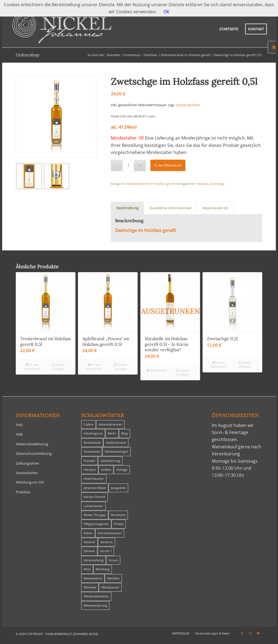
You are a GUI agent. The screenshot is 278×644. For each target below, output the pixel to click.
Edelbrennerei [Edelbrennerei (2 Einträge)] (116, 442)
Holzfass (202, 184)
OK (166, 12)
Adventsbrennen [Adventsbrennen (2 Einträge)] (110, 424)
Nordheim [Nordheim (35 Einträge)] (118, 515)
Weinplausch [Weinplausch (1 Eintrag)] (110, 587)
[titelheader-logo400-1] (62, 29)
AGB (19, 434)
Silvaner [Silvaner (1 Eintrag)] (89, 551)
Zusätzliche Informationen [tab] (170, 208)
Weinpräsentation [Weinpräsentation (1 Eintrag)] (96, 596)
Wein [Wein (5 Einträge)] (87, 569)
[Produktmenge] (128, 165)
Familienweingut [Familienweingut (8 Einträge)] (116, 451)
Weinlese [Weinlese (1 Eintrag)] (90, 587)
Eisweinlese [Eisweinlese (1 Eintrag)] (92, 451)
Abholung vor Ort (30, 482)
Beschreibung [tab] (127, 208)
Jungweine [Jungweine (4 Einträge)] (118, 488)
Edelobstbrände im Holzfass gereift (151, 184)
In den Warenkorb (168, 165)
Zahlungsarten (27, 463)
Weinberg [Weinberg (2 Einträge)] (103, 569)
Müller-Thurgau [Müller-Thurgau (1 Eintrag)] (95, 515)
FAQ (19, 425)
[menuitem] (229, 29)
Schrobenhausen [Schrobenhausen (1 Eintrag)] (110, 533)
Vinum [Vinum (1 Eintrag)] (113, 560)
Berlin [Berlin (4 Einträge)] (112, 433)
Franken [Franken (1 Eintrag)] (89, 461)
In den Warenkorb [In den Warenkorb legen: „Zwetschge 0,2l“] (219, 365)
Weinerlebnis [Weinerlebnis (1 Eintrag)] (93, 578)
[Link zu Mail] (258, 633)
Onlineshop (28, 55)
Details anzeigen (58, 367)
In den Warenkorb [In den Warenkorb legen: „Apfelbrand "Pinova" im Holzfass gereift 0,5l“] (94, 367)
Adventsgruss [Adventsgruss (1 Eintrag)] (93, 433)
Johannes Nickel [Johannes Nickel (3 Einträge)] (95, 488)
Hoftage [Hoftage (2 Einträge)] (122, 470)
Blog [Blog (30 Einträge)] (124, 433)
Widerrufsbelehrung (32, 444)
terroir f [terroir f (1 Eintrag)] (106, 551)
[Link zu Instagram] (250, 633)
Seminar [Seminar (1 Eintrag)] (89, 542)
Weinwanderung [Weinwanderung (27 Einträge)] (95, 605)
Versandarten (27, 473)
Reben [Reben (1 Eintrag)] (88, 533)
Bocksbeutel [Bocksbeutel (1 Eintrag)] (92, 442)
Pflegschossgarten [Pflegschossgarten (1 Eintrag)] (96, 524)
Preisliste (23, 492)
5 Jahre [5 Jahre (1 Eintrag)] (89, 424)
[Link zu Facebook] (242, 633)
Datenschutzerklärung (34, 453)
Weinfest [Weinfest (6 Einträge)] (113, 578)
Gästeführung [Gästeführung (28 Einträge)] (110, 461)
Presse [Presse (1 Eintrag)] (119, 524)
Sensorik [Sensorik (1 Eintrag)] (107, 542)
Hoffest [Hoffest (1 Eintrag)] (106, 470)
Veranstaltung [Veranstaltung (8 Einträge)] (94, 560)
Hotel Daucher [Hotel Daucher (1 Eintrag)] (94, 479)
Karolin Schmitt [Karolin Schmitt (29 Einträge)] (94, 497)
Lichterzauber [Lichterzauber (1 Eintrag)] (93, 506)
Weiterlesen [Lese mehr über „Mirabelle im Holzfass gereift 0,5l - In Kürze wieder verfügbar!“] (157, 371)
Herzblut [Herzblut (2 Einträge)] (90, 470)
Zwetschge (217, 184)
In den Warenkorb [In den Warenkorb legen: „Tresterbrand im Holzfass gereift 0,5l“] (32, 367)
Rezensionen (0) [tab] (215, 208)
